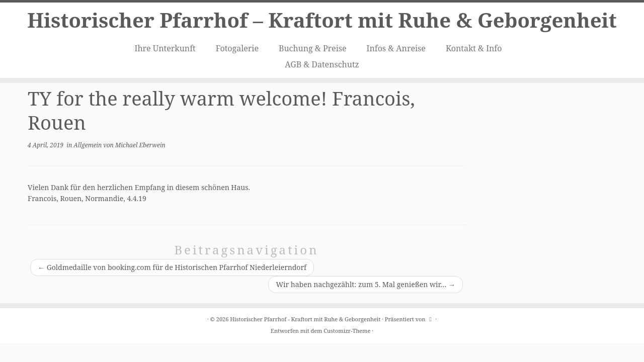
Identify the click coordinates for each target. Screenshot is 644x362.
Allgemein (88, 145)
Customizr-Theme (347, 331)
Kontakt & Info (474, 48)
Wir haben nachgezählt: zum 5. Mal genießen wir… (366, 284)
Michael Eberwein (140, 145)
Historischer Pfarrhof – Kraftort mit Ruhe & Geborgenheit (322, 20)
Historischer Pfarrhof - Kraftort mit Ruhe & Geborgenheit (305, 319)
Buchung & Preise (313, 48)
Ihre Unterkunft (165, 48)
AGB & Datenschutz (322, 64)
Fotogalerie (237, 48)
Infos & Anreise (396, 48)
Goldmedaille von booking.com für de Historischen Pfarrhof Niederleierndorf (172, 267)
